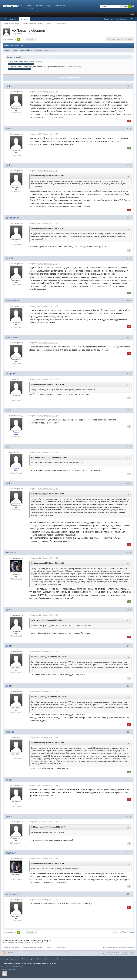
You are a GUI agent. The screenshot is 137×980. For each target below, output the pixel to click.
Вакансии (52, 963)
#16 (129, 732)
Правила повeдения (28, 959)
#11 (129, 483)
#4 (129, 218)
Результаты (40, 6)
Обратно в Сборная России (124, 932)
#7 (129, 337)
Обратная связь (15, 959)
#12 (129, 553)
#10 (129, 447)
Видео (49, 6)
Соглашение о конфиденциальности (121, 948)
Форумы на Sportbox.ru (11, 948)
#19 (129, 853)
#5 (129, 258)
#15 (129, 686)
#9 (129, 410)
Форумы (25, 19)
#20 (129, 894)
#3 (129, 165)
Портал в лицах (51, 959)
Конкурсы (30, 8)
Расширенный (133, 6)
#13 (129, 610)
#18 (129, 816)
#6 (129, 301)
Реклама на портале (77, 959)
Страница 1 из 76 (10, 39)
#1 (129, 86)
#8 (129, 374)
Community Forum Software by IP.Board (121, 952)
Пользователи (11, 19)
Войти (132, 14)
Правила (104, 948)
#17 (129, 780)
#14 (129, 646)
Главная (29, 6)
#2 (129, 129)
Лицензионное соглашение (12, 963)
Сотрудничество (63, 959)
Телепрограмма (60, 6)
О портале (40, 959)
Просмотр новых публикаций (115, 19)
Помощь (10, 952)
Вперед (30, 39)
